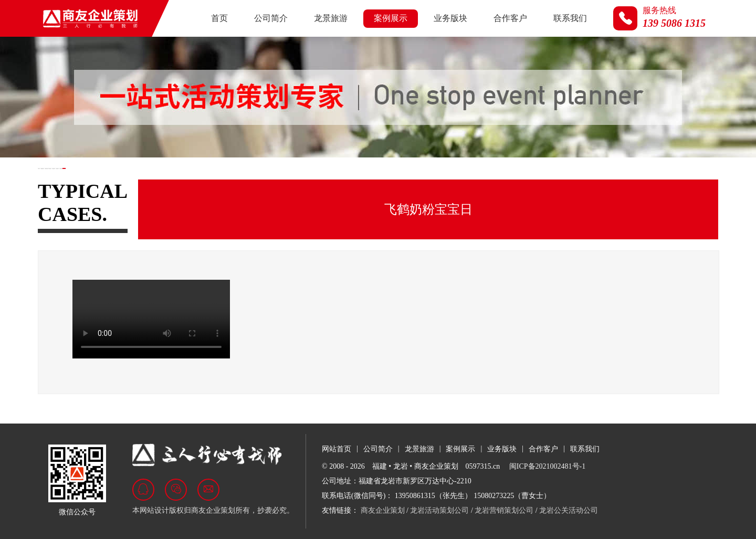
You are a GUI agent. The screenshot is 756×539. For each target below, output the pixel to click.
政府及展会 (110, 178)
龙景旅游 (331, 18)
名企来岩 (413, 178)
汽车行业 (238, 178)
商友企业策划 (383, 510)
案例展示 (391, 18)
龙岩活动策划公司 (439, 510)
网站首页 (337, 449)
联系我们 (570, 18)
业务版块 (450, 18)
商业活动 (296, 178)
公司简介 (271, 18)
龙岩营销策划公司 (504, 510)
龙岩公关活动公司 (569, 510)
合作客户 (510, 18)
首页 (219, 18)
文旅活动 (354, 178)
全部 (56, 178)
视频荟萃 (471, 178)
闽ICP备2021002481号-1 (547, 466)
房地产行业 (176, 178)
